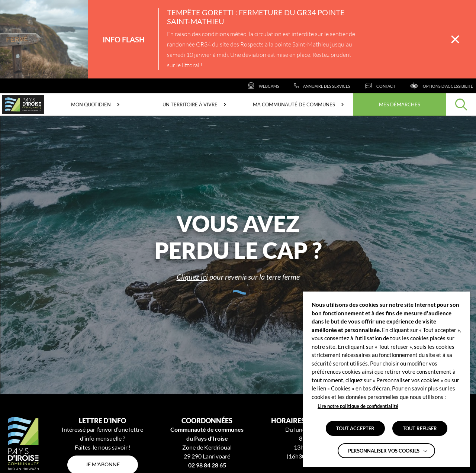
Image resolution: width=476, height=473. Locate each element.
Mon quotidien (91, 104)
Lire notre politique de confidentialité (358, 406)
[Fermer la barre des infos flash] (455, 39)
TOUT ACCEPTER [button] (355, 428)
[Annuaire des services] (332, 86)
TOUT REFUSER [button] (420, 428)
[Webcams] (273, 86)
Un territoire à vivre (190, 104)
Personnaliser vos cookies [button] (384, 451)
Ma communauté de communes (294, 104)
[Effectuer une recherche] (461, 104)
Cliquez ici (192, 277)
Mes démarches (400, 104)
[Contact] (390, 86)
